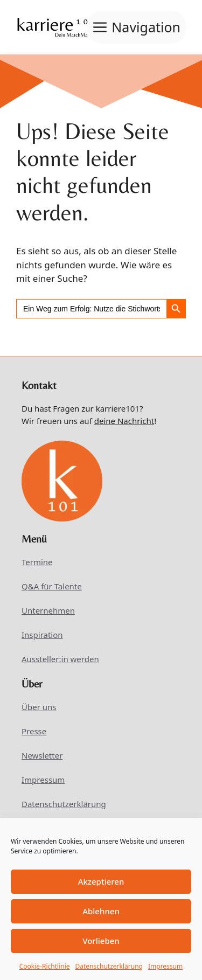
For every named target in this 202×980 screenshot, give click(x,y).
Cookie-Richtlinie (45, 966)
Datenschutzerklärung (109, 966)
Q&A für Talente (52, 586)
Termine (37, 562)
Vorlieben (101, 941)
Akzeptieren (101, 881)
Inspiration (42, 635)
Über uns (39, 707)
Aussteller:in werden (60, 659)
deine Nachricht (124, 421)
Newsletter (42, 755)
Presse (34, 731)
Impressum (165, 966)
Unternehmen (48, 610)
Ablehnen (101, 911)
